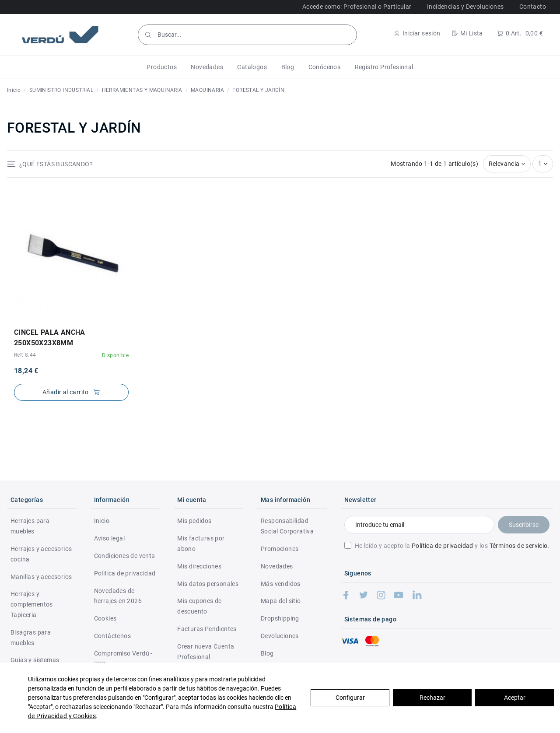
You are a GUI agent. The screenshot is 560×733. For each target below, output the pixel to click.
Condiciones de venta (125, 556)
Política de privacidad (443, 546)
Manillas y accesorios (41, 577)
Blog (267, 653)
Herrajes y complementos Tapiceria (32, 604)
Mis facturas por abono (201, 544)
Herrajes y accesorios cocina (41, 554)
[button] (162, 67)
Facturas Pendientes (207, 629)
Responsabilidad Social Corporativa (287, 526)
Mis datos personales (208, 584)
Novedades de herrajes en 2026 (118, 596)
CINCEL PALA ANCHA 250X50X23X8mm (50, 338)
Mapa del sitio (281, 601)
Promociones (280, 549)
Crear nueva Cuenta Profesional (206, 652)
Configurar (350, 698)
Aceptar (515, 698)
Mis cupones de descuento (199, 606)
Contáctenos (112, 636)
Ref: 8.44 (25, 355)
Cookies (105, 618)
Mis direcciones (199, 566)
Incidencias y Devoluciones (465, 7)
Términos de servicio (519, 546)
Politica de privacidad (125, 573)
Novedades (277, 566)
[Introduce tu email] (419, 525)
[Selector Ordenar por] (507, 164)
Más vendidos (281, 584)
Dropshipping (280, 618)
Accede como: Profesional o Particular (357, 7)
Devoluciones (280, 636)
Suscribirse (524, 525)
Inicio (102, 521)
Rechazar (432, 698)
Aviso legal (109, 538)
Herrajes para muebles (30, 526)
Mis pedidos (194, 521)
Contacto (533, 7)
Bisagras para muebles (31, 638)
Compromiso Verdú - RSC (123, 659)
